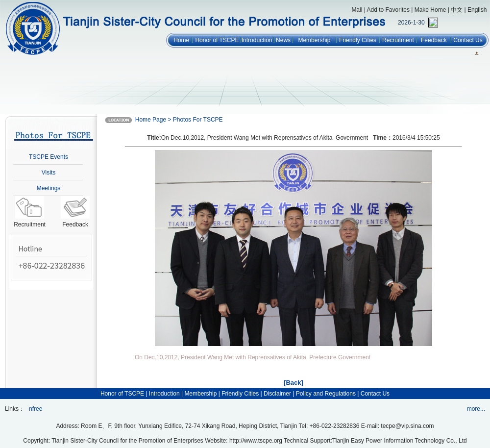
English (477, 10)
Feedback (434, 40)
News (283, 40)
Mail (357, 10)
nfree (36, 409)
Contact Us (468, 40)
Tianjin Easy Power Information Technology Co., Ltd (400, 441)
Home (181, 40)
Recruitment (398, 40)
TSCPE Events (49, 157)
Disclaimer (277, 394)
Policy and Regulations (326, 394)
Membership (314, 40)
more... (476, 409)
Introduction (257, 40)
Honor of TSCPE (217, 40)
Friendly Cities (358, 40)
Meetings (49, 188)
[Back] (294, 383)
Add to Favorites (388, 10)
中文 (457, 10)
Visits (49, 173)
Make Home (430, 10)
